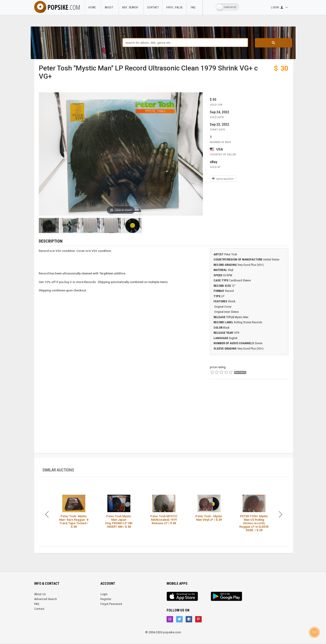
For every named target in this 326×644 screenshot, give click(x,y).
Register (106, 599)
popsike (57, 7)
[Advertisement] (249, 420)
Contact (153, 7)
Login (104, 594)
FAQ (194, 7)
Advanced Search (46, 599)
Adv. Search (131, 7)
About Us (40, 594)
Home (93, 7)
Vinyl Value (175, 7)
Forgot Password (111, 604)
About (110, 7)
